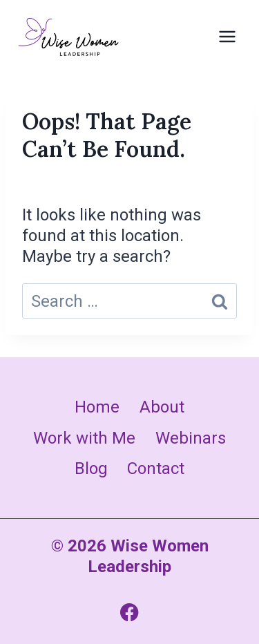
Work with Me (84, 438)
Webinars (191, 438)
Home (97, 407)
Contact (156, 468)
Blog (91, 468)
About (162, 407)
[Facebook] (129, 612)
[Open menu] (227, 36)
